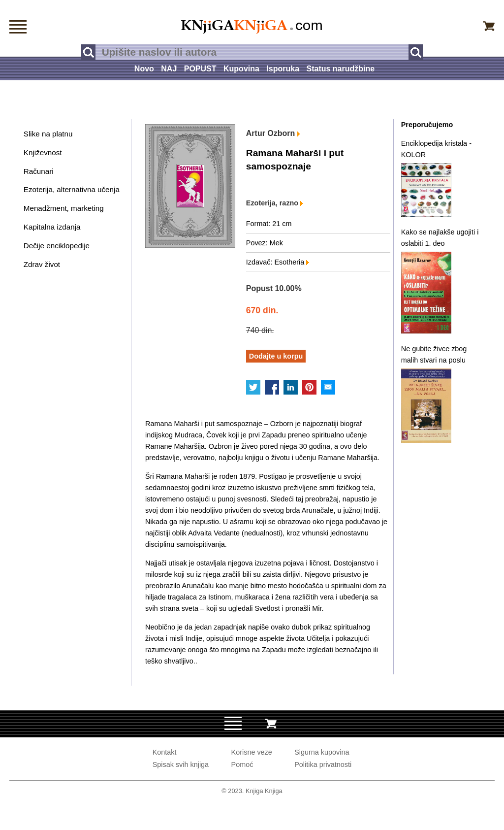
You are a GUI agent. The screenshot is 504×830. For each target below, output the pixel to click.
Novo (144, 69)
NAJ (169, 69)
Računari (39, 171)
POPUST (200, 69)
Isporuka (283, 69)
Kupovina (241, 69)
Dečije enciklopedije (57, 246)
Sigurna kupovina (322, 752)
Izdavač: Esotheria (278, 262)
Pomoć (242, 764)
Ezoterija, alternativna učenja (72, 189)
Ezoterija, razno (275, 203)
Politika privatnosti (323, 764)
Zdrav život (42, 264)
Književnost (43, 152)
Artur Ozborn (273, 133)
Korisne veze (252, 752)
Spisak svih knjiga (181, 764)
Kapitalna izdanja (52, 227)
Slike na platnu (48, 134)
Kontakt (165, 752)
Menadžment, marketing (64, 208)
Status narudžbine (340, 69)
